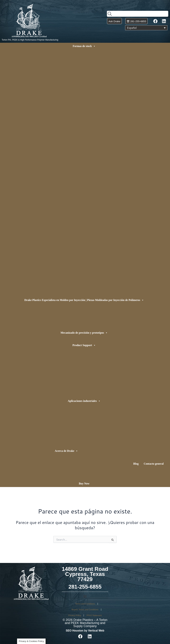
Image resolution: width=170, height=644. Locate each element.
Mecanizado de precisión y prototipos (84, 333)
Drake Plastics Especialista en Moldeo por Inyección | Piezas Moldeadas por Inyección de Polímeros (84, 300)
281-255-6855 (85, 587)
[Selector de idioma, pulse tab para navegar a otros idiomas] (146, 28)
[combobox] (138, 14)
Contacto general (154, 464)
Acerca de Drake (66, 451)
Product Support (84, 345)
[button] (85, 596)
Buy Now (84, 484)
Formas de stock (84, 46)
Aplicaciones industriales (84, 401)
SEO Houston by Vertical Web (85, 631)
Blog (136, 464)
